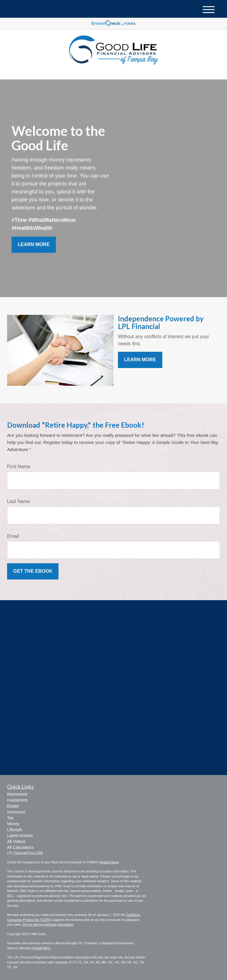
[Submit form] (33, 571)
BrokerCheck (110, 862)
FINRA (37, 948)
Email (13, 536)
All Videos (16, 841)
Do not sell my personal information (48, 924)
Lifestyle (15, 830)
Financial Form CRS (28, 853)
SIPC (47, 948)
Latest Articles (20, 836)
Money (13, 824)
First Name (19, 467)
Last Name (18, 501)
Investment (17, 800)
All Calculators (20, 847)
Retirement (17, 794)
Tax (10, 818)
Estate (13, 806)
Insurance (16, 812)
